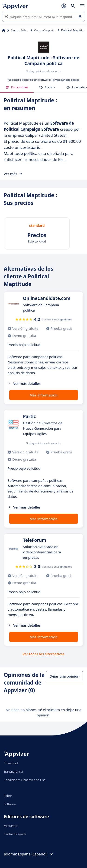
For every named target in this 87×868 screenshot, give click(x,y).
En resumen (17, 87)
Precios (47, 87)
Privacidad (11, 763)
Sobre (8, 796)
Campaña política (45, 30)
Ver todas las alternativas (43, 654)
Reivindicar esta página (66, 80)
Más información (43, 395)
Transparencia (13, 772)
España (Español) (36, 854)
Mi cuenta (10, 826)
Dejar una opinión (64, 676)
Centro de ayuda (15, 834)
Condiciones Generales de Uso (25, 780)
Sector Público (20, 30)
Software (10, 804)
